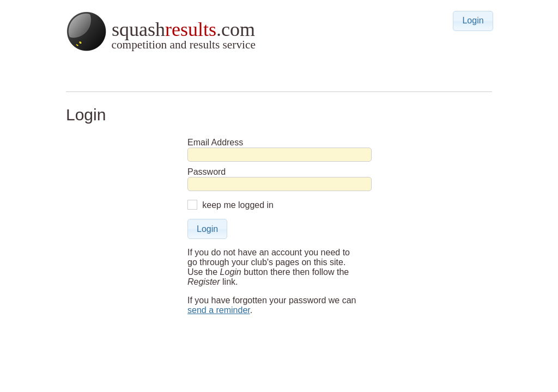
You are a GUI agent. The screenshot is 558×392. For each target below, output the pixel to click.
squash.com (160, 31)
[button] (473, 21)
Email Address (215, 142)
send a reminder (219, 310)
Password (207, 172)
